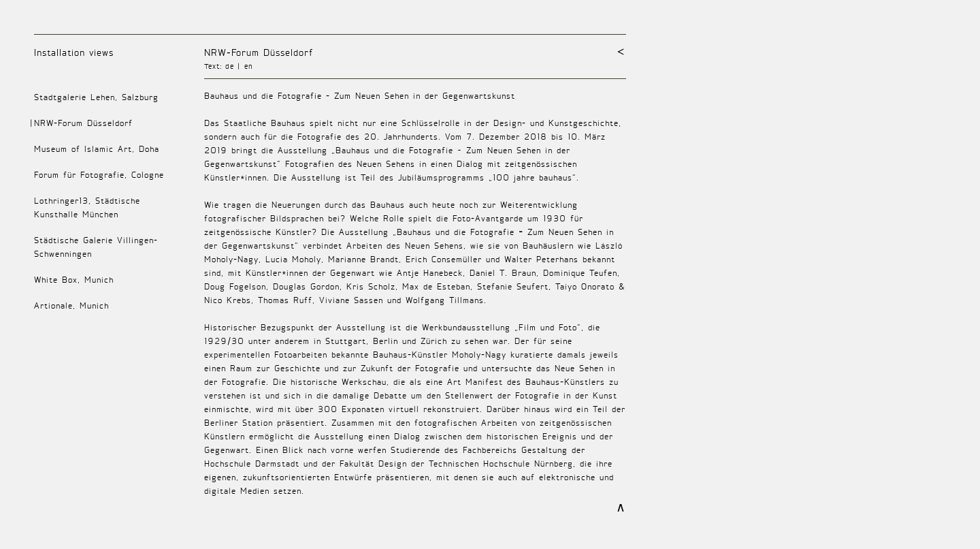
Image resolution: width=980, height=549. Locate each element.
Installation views (74, 52)
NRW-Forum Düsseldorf (259, 52)
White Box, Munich (74, 280)
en (249, 66)
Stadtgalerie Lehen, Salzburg (96, 97)
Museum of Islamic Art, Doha (97, 149)
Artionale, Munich (71, 305)
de (230, 66)
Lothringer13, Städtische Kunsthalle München (87, 207)
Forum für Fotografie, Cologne (99, 175)
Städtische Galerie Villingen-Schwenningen (96, 247)
